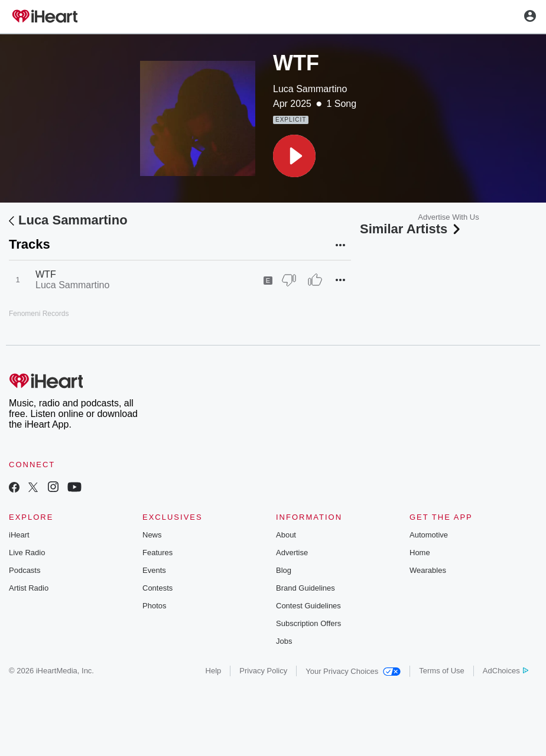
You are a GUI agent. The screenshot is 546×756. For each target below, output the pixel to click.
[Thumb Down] (289, 280)
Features (157, 553)
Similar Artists (411, 229)
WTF (46, 274)
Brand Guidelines (305, 588)
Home (420, 553)
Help (214, 671)
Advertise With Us (448, 217)
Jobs (284, 641)
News (152, 535)
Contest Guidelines (308, 606)
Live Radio (27, 553)
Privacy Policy (263, 671)
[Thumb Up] (315, 280)
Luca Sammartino (310, 89)
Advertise (292, 553)
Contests (157, 588)
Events (154, 570)
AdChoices (506, 671)
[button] (294, 156)
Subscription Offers (308, 623)
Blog (284, 570)
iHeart (19, 535)
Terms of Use (442, 671)
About (286, 535)
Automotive (429, 535)
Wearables (428, 570)
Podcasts (25, 570)
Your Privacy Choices (353, 671)
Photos (154, 606)
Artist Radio (29, 588)
